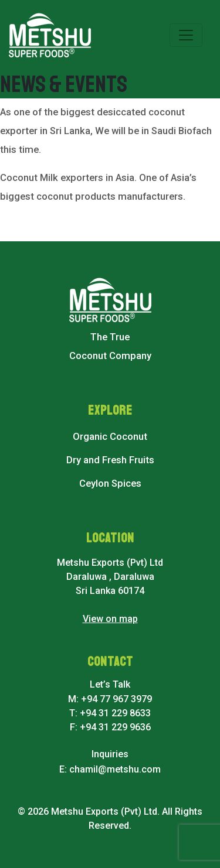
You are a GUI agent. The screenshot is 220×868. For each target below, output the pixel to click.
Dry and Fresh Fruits (110, 460)
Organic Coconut (110, 437)
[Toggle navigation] (186, 35)
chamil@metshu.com (115, 769)
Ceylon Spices (110, 483)
